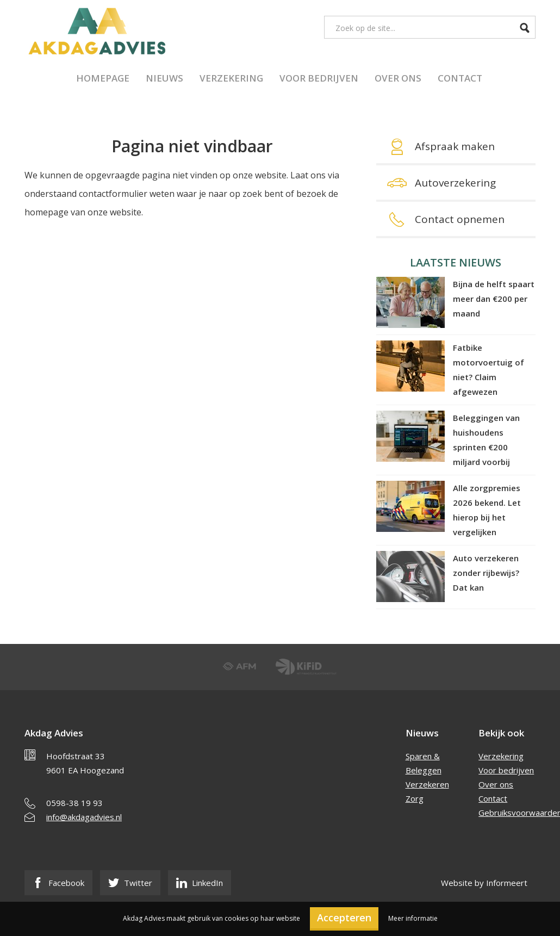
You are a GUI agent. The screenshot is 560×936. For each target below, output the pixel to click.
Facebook (58, 883)
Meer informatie (413, 918)
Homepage (103, 78)
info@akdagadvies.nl (84, 817)
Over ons (398, 78)
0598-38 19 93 (74, 803)
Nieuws (164, 78)
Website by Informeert (484, 883)
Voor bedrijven (319, 78)
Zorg (415, 798)
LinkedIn (200, 883)
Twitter (130, 883)
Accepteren (344, 918)
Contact (460, 78)
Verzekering (231, 78)
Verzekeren (427, 784)
